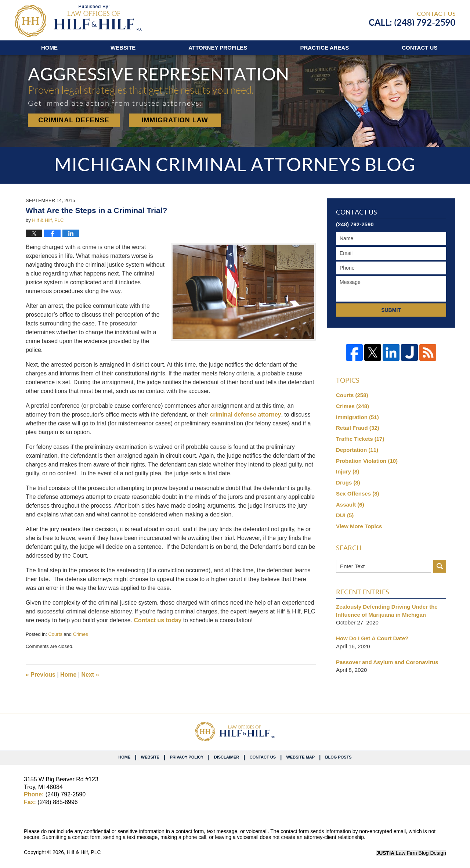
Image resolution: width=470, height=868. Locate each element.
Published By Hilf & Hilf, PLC (412, 19)
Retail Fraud (358, 428)
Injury (348, 471)
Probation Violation (367, 461)
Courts (55, 634)
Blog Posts (339, 757)
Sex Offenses (358, 494)
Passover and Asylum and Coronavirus (387, 662)
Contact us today (158, 620)
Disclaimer (227, 757)
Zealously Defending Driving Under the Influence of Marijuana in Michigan (387, 611)
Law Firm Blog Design (411, 853)
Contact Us (263, 757)
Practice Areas (324, 48)
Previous (41, 675)
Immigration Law (175, 120)
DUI (345, 515)
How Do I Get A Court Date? (372, 638)
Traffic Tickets (360, 439)
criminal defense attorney (246, 415)
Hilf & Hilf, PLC (84, 852)
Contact (420, 48)
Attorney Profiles (218, 48)
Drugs (348, 482)
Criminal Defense (74, 120)
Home (49, 48)
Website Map (300, 757)
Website (123, 48)
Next (90, 675)
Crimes (81, 634)
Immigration (357, 417)
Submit (391, 310)
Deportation (357, 450)
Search (440, 566)
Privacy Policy (187, 757)
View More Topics (359, 526)
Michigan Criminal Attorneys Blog (78, 21)
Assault (350, 505)
